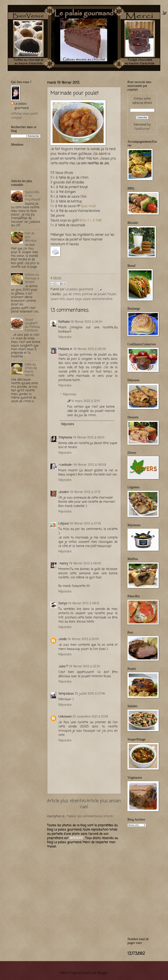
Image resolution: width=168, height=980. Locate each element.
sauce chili (58, 299)
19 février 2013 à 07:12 (85, 492)
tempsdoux (66, 694)
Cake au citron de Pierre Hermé (31, 370)
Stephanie (65, 438)
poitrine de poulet (94, 294)
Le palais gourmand (80, 289)
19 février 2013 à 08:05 (85, 563)
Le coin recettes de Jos (93, 163)
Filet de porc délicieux (31, 237)
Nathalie (64, 322)
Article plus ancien (104, 801)
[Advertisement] (49, 72)
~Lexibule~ (65, 465)
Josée (62, 639)
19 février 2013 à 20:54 (83, 639)
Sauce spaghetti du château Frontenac (32, 325)
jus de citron (72, 294)
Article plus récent (64, 801)
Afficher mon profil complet (24, 116)
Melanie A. (65, 349)
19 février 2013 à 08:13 (84, 603)
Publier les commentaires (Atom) (90, 816)
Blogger (103, 973)
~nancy (63, 563)
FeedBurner (142, 129)
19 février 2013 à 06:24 (86, 322)
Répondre (65, 337)
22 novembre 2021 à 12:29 (90, 717)
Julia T (63, 666)
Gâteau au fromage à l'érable (32, 278)
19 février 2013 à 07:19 (85, 524)
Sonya (63, 603)
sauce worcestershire (98, 299)
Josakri (64, 492)
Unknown (65, 717)
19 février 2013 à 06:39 (90, 349)
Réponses (70, 394)
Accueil (84, 804)
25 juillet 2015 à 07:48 (90, 694)
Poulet (112, 294)
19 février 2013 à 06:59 (90, 465)
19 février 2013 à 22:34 (84, 666)
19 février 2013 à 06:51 (89, 438)
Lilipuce (64, 524)
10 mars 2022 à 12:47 (86, 401)
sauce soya (74, 299)
